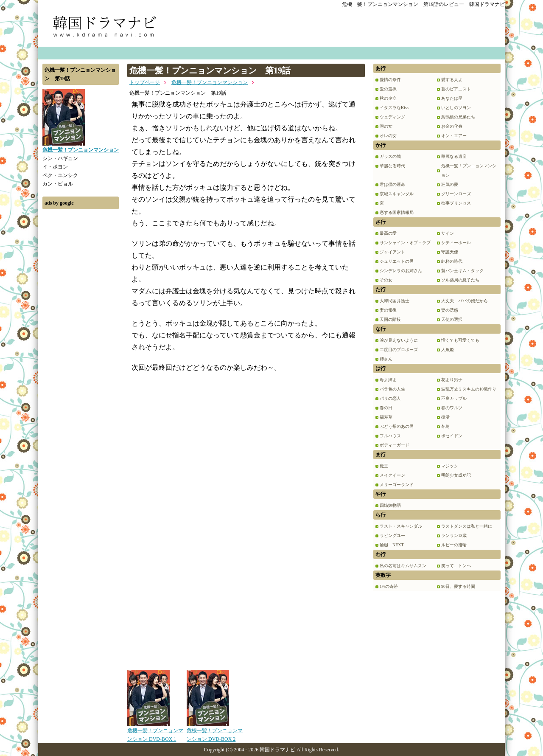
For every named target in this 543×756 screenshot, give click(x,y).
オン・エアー (454, 136)
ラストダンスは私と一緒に (467, 526)
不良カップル (454, 398)
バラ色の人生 (392, 389)
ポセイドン (452, 436)
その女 (386, 280)
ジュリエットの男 (397, 261)
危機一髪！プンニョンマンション (210, 82)
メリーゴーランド (397, 485)
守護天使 (450, 252)
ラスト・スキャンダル (401, 526)
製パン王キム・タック (462, 271)
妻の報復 (388, 310)
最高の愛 (388, 233)
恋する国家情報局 (397, 212)
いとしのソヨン (456, 108)
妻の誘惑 (450, 310)
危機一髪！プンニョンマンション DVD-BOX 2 (215, 732)
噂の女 (386, 126)
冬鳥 (445, 426)
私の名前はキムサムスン (403, 566)
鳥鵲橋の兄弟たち (458, 117)
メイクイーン (392, 475)
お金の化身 (452, 126)
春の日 (386, 408)
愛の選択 (388, 89)
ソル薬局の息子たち (460, 280)
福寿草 (386, 417)
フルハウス (390, 436)
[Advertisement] (81, 341)
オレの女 (388, 136)
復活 (445, 417)
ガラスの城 (390, 156)
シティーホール (456, 243)
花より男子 (452, 380)
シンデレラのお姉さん (401, 271)
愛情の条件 (390, 80)
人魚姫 (448, 350)
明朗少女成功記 (456, 475)
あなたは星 (452, 98)
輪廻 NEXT (392, 545)
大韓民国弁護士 (395, 301)
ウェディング (392, 117)
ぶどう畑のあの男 (397, 426)
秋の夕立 (388, 98)
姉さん (386, 359)
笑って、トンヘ (456, 566)
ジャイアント (392, 252)
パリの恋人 (390, 398)
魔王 (384, 466)
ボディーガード (395, 445)
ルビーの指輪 (454, 545)
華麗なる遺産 (454, 156)
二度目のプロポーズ (399, 350)
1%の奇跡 (389, 586)
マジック (450, 466)
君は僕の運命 (392, 184)
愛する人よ (452, 80)
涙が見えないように (399, 340)
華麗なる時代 (392, 166)
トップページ (145, 82)
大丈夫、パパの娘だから (465, 301)
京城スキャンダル (397, 194)
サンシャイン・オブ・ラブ (405, 243)
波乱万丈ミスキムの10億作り (469, 389)
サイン (448, 233)
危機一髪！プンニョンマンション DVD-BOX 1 (155, 732)
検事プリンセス (456, 203)
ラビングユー (392, 535)
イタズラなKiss (394, 108)
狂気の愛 (450, 184)
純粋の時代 (452, 261)
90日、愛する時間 (458, 586)
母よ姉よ (388, 380)
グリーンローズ (456, 194)
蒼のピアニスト (456, 89)
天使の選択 (452, 319)
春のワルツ (452, 408)
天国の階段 (390, 319)
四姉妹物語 (390, 505)
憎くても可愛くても (460, 340)
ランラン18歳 (454, 535)
